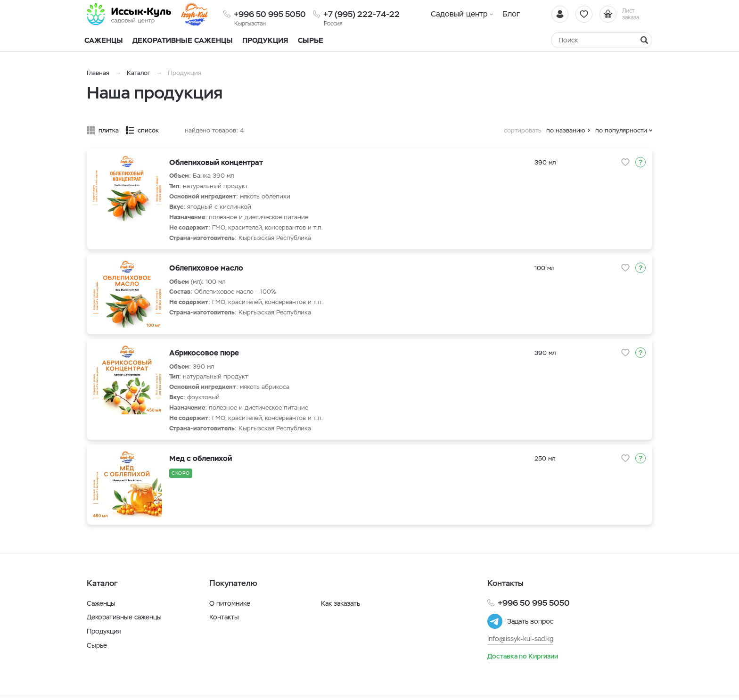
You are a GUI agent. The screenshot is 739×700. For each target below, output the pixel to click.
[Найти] (644, 40)
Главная (98, 73)
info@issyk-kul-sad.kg (520, 639)
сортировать (523, 130)
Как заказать (341, 603)
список (148, 130)
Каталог (139, 73)
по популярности (621, 130)
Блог (511, 14)
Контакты (224, 617)
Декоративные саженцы (183, 40)
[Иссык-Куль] (129, 14)
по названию (566, 130)
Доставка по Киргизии (523, 656)
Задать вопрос (530, 621)
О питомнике (230, 603)
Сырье (97, 645)
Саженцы (101, 603)
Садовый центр (459, 14)
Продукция (265, 40)
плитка (109, 130)
